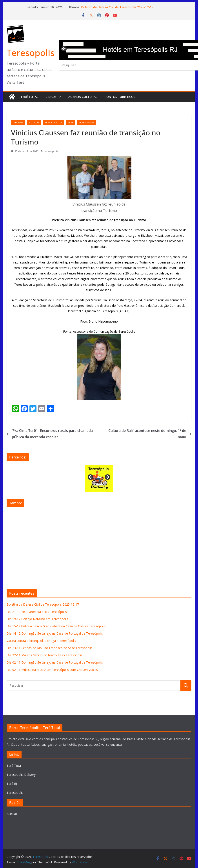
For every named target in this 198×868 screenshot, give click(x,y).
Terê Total (30, 97)
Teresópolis (15, 793)
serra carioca (54, 123)
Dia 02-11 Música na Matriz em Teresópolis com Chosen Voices (52, 670)
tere (71, 123)
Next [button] (107, 477)
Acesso (12, 814)
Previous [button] (64, 48)
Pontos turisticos (120, 97)
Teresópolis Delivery (21, 775)
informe (18, 123)
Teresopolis (31, 53)
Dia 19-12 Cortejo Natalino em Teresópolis (37, 619)
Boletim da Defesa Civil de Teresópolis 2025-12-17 (117, 7)
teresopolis (87, 123)
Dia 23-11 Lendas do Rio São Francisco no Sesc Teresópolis (49, 648)
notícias (34, 123)
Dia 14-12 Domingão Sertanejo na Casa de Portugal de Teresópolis (55, 633)
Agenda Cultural (83, 97)
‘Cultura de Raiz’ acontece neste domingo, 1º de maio (150, 434)
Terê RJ (12, 784)
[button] (59, 97)
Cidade (51, 97)
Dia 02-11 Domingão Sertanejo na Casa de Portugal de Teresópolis (55, 662)
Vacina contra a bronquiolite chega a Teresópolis (41, 641)
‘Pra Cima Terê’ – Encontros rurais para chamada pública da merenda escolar (50, 434)
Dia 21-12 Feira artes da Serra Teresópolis (37, 612)
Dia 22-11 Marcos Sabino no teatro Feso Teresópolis (45, 655)
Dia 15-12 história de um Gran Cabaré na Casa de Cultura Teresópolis (56, 626)
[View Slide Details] (99, 478)
